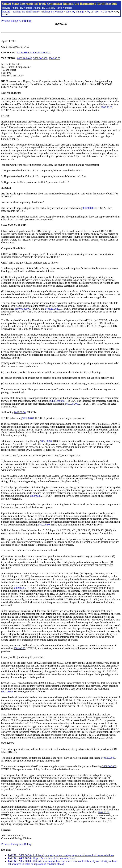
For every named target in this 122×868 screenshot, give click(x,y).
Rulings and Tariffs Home (26, 12)
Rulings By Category (44, 8)
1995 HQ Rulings (75, 12)
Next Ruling (25, 21)
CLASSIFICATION (27, 53)
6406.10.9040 (52, 309)
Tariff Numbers (64, 8)
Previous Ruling (10, 21)
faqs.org (6, 8)
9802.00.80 (55, 58)
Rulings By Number (22, 8)
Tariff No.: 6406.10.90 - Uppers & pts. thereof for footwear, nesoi (41, 858)
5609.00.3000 (40, 58)
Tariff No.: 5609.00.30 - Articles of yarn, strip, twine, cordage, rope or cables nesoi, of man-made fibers (61, 855)
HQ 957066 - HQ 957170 (100, 12)
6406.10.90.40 (25, 58)
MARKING (44, 53)
